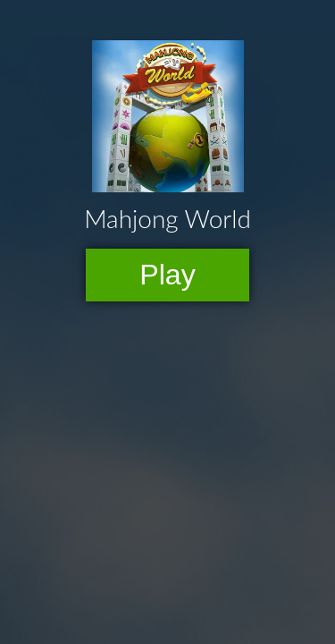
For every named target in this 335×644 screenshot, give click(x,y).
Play (167, 275)
